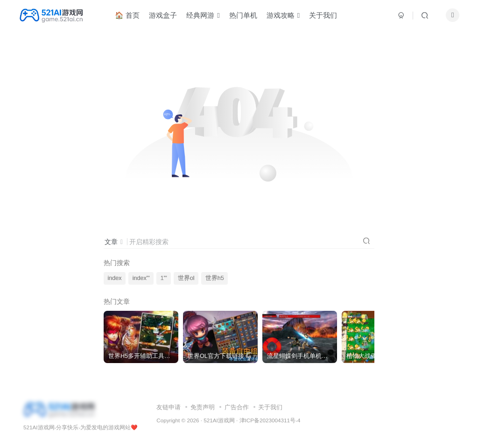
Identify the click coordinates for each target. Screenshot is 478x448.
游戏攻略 (287, 16)
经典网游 (207, 16)
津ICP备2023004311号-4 (270, 420)
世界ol (186, 278)
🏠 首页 (131, 16)
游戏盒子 (167, 16)
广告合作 (237, 407)
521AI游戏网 (219, 420)
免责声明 (203, 407)
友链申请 (169, 407)
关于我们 (327, 16)
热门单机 (247, 16)
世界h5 (215, 278)
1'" (164, 278)
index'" (141, 278)
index (115, 278)
